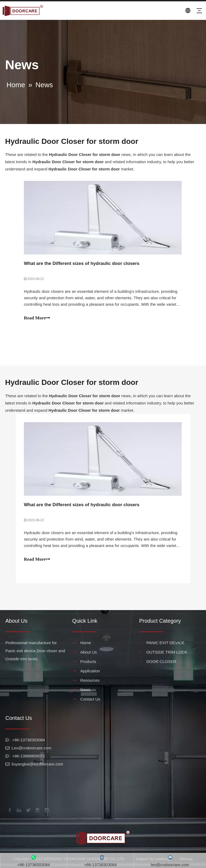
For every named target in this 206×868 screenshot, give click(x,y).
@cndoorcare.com (35, 748)
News (85, 690)
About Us (89, 652)
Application (90, 671)
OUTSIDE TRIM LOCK (167, 652)
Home (86, 643)
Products (88, 661)
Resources (90, 680)
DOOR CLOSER (161, 661)
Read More (37, 318)
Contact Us (90, 699)
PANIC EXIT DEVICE (165, 643)
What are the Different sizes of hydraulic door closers (82, 263)
